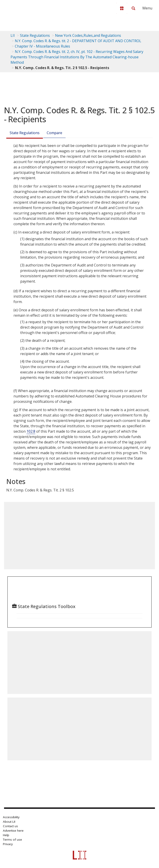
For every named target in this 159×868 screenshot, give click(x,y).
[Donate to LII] (122, 8)
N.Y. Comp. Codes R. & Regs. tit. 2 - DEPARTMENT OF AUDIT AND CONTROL (78, 41)
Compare (54, 133)
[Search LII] (133, 8)
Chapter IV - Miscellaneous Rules (42, 46)
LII (13, 35)
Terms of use (12, 840)
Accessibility (11, 817)
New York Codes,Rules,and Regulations (88, 35)
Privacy (8, 844)
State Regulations (35, 35)
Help (6, 835)
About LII (9, 822)
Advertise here (13, 831)
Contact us (10, 826)
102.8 (31, 431)
